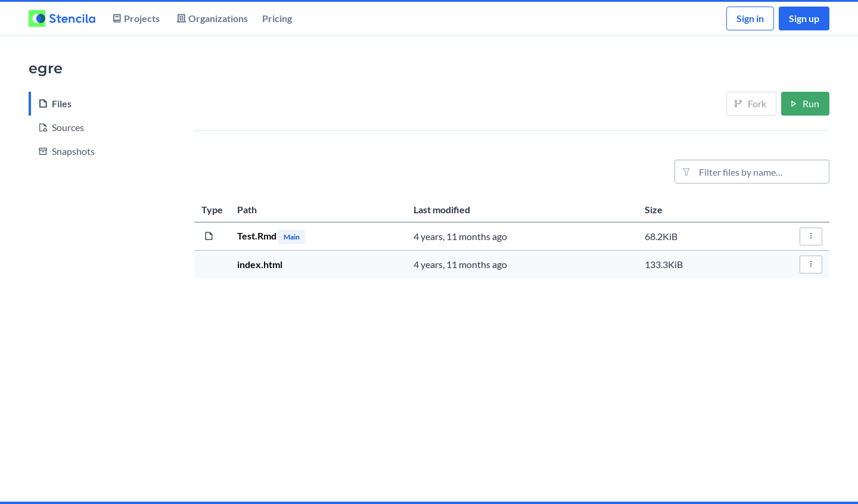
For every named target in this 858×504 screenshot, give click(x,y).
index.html (260, 264)
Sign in (750, 18)
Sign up (804, 18)
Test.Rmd (258, 236)
